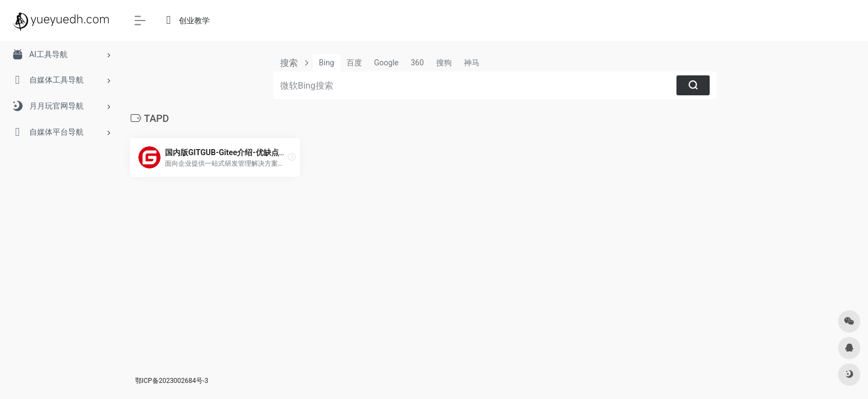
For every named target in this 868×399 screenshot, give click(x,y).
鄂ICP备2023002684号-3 (172, 381)
